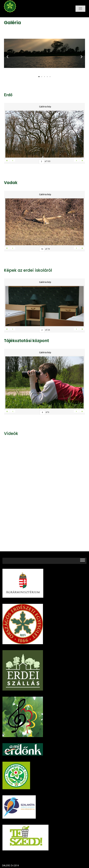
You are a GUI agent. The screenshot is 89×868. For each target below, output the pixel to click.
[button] (39, 77)
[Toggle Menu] (83, 561)
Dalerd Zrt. (15, 15)
